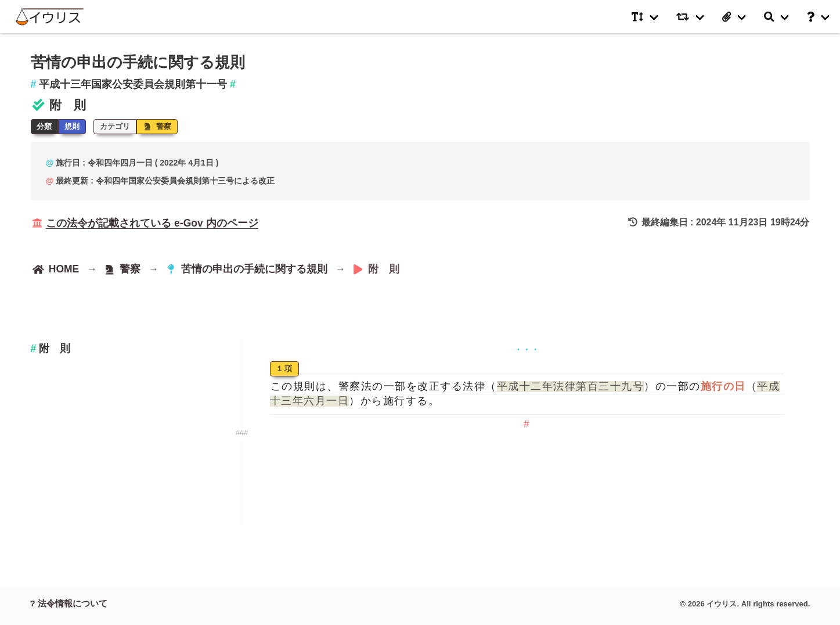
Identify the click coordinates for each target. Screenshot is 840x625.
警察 (157, 126)
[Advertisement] (122, 451)
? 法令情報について (69, 603)
